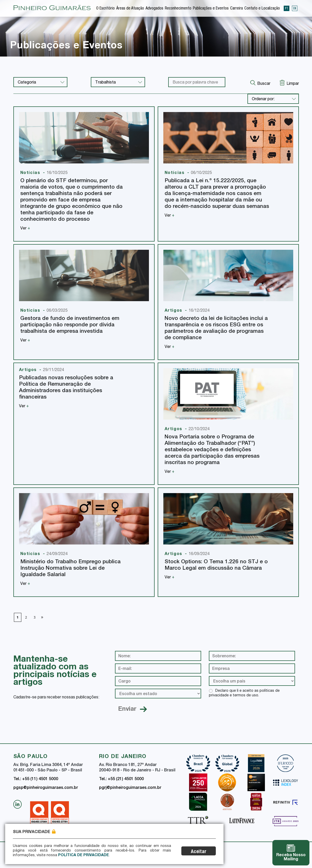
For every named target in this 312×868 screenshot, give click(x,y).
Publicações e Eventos (211, 9)
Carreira (237, 9)
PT (287, 8)
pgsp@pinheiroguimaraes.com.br (46, 788)
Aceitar (199, 852)
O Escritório (105, 9)
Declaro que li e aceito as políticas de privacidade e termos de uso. (244, 693)
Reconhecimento (178, 9)
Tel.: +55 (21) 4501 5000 (121, 779)
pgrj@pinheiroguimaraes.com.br (130, 788)
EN (295, 8)
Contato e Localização (262, 9)
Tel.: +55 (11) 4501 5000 (36, 779)
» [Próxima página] (42, 617)
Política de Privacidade (83, 855)
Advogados (154, 9)
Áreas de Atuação (130, 9)
